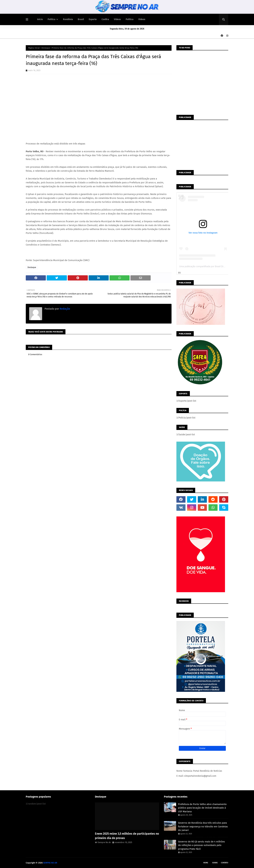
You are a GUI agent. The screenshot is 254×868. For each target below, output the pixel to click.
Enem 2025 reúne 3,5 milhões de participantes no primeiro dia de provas (127, 836)
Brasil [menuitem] (81, 19)
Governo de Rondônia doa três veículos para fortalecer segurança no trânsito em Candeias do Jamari (203, 826)
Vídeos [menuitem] (117, 19)
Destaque (46, 48)
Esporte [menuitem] (93, 19)
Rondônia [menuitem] (68, 19)
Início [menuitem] (40, 19)
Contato (225, 863)
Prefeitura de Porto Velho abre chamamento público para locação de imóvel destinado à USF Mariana (202, 808)
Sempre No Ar (104, 842)
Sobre (215, 863)
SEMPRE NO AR (50, 863)
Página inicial (34, 48)
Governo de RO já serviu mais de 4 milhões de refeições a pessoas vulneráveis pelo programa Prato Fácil (201, 845)
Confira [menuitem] (105, 19)
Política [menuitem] (52, 19)
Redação (64, 309)
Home (206, 863)
